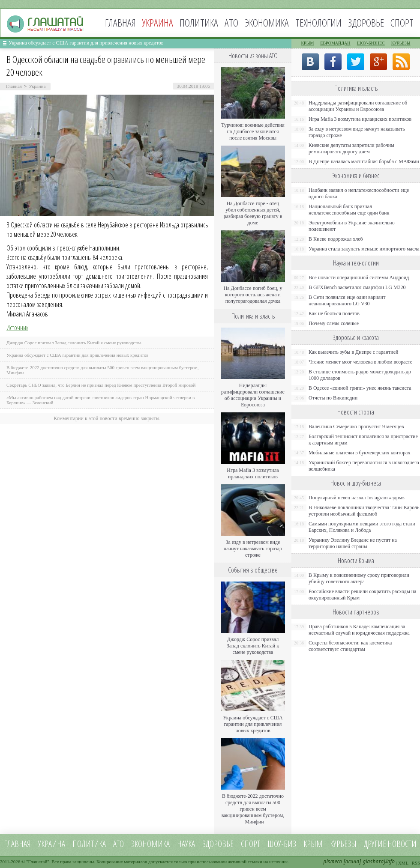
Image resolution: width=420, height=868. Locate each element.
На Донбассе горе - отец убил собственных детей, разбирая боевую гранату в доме (253, 213)
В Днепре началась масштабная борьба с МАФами (364, 161)
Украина (37, 86)
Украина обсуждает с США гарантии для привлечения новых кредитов (86, 43)
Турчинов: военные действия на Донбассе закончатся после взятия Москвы (253, 131)
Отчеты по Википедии (333, 398)
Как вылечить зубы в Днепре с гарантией (354, 352)
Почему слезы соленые (334, 323)
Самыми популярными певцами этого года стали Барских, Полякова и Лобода (362, 527)
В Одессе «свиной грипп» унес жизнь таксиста (360, 388)
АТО (231, 22)
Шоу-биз (282, 844)
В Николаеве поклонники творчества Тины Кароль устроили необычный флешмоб (364, 511)
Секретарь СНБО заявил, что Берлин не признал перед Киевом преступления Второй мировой (101, 385)
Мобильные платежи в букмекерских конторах (359, 453)
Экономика (267, 22)
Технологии (318, 22)
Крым (307, 43)
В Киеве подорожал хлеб (336, 239)
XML (403, 863)
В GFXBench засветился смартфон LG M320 (357, 287)
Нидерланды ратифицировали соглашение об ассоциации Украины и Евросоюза (253, 395)
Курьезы (401, 43)
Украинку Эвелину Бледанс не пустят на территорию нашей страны (353, 543)
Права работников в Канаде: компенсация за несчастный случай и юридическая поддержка (359, 630)
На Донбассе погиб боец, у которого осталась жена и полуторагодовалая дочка (253, 295)
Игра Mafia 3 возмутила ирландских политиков (253, 473)
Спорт (402, 22)
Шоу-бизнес (371, 43)
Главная (120, 22)
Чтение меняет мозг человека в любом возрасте (360, 362)
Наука (186, 844)
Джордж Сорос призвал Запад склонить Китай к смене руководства (74, 343)
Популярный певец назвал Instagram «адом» (357, 498)
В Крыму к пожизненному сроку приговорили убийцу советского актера (359, 578)
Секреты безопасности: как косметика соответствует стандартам (350, 646)
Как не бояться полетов (334, 313)
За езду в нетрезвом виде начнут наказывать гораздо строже (253, 549)
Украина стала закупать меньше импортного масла (364, 249)
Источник (17, 328)
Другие (375, 844)
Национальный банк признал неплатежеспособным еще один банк (349, 210)
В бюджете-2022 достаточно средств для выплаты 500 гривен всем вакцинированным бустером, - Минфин (253, 809)
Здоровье (366, 22)
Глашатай (38, 862)
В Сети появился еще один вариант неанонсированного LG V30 (347, 300)
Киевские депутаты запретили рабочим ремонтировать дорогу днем (351, 148)
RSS (416, 863)
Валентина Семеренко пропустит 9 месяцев (356, 427)
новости (402, 844)
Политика (199, 22)
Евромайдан (335, 43)
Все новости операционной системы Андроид (359, 277)
